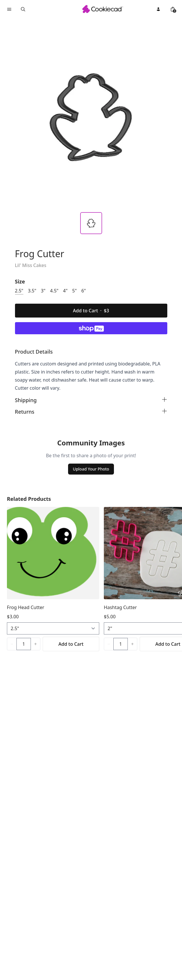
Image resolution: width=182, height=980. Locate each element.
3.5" (32, 291)
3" (43, 291)
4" (65, 291)
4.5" (54, 291)
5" (74, 291)
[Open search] (23, 9)
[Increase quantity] (35, 644)
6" (84, 291)
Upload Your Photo (91, 469)
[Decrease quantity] (12, 644)
